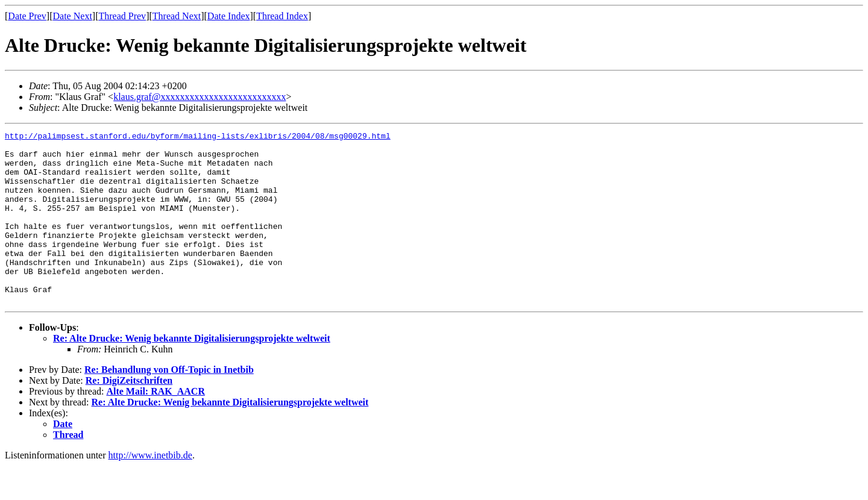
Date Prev (27, 16)
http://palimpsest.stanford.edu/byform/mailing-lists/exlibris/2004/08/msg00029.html (198, 137)
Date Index (229, 16)
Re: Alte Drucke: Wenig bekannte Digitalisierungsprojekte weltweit (192, 373)
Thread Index (282, 16)
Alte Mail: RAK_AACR (156, 426)
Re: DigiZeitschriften (129, 415)
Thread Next (177, 16)
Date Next (73, 16)
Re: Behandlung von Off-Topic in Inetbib (169, 404)
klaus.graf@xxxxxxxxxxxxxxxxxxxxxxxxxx (200, 97)
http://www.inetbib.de (150, 489)
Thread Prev (122, 16)
